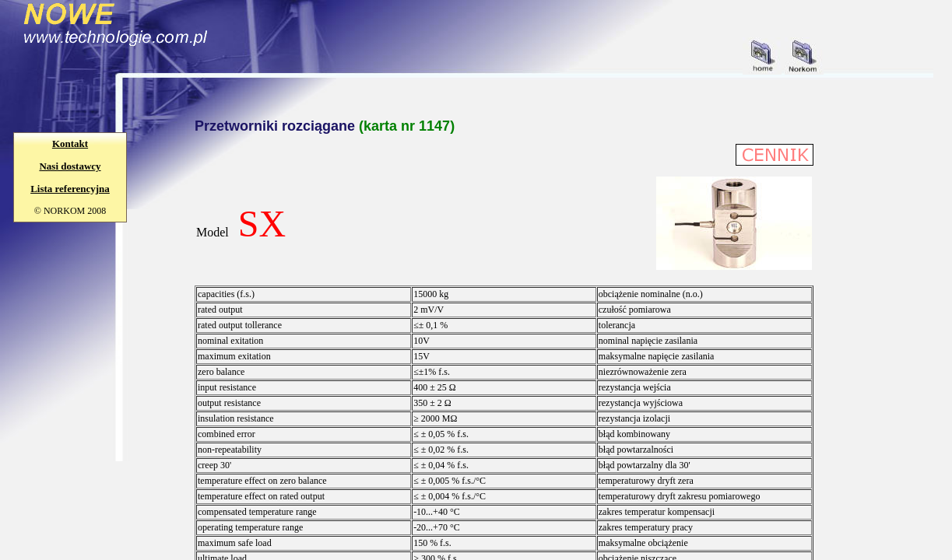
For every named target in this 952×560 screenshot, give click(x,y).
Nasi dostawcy (70, 166)
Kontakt (70, 143)
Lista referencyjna (70, 189)
